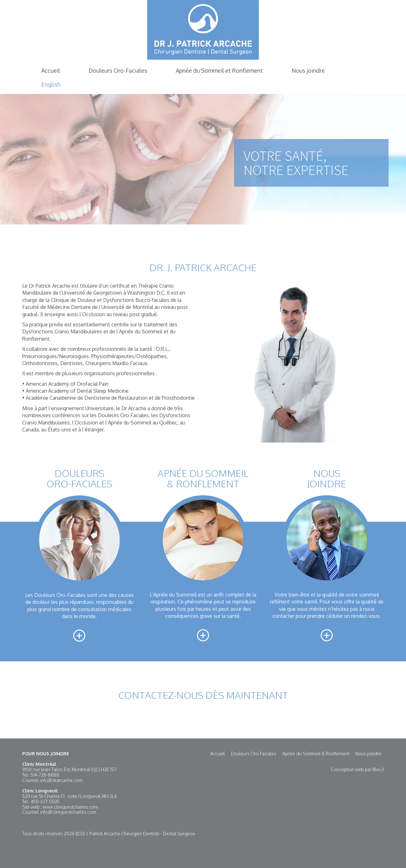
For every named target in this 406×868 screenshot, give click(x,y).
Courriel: (31, 780)
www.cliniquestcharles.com (70, 807)
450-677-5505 (45, 801)
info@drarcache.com (61, 780)
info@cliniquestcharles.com (68, 812)
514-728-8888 (45, 775)
